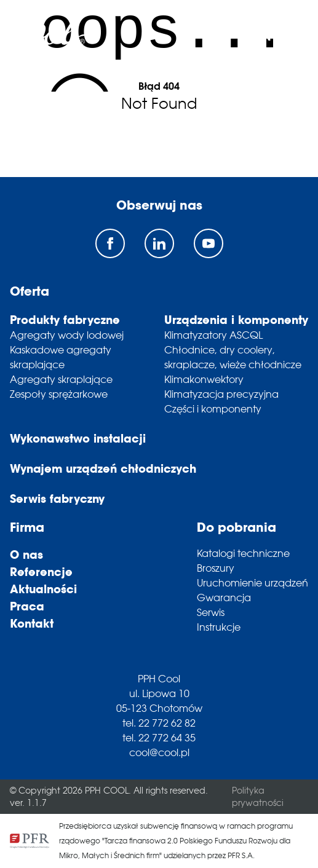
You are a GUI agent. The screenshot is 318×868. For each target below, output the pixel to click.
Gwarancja (224, 598)
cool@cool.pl (159, 752)
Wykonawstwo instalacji (78, 438)
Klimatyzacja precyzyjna (221, 394)
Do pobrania (237, 527)
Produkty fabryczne (65, 320)
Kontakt (32, 623)
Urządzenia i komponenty (236, 320)
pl (245, 36)
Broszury (216, 568)
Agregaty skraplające (61, 379)
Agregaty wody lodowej (67, 335)
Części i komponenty (213, 409)
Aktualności (43, 589)
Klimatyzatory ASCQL (213, 335)
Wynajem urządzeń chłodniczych (103, 468)
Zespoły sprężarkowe (59, 394)
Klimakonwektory (204, 379)
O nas (26, 554)
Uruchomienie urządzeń (252, 583)
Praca (27, 606)
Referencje (41, 572)
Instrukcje (219, 627)
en (264, 36)
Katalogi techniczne (243, 553)
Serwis (211, 612)
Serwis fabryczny (57, 499)
